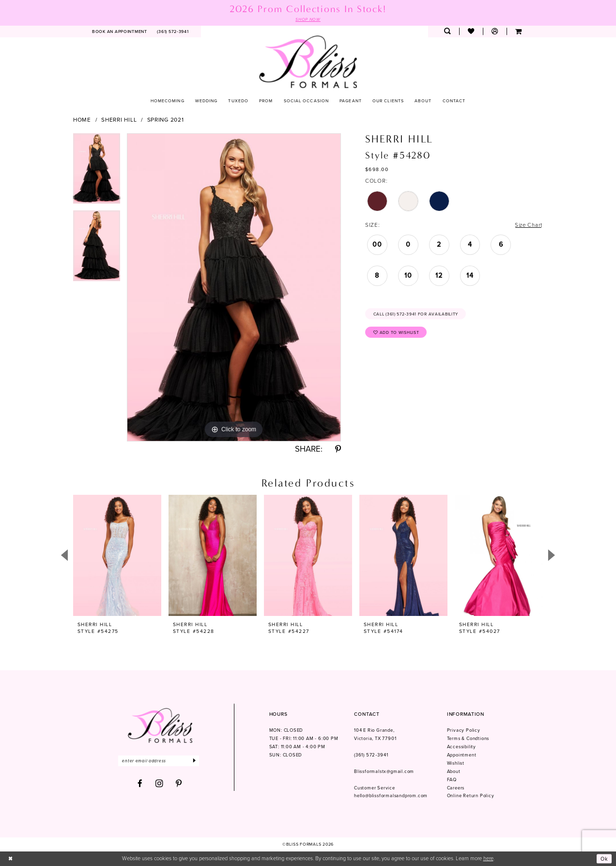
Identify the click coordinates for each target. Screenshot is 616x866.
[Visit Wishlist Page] (471, 32)
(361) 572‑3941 (371, 755)
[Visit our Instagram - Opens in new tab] (160, 784)
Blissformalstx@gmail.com (384, 772)
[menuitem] (120, 32)
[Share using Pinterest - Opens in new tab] (338, 450)
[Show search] (447, 32)
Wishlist (456, 763)
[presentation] (117, 556)
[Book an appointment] (120, 32)
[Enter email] (160, 761)
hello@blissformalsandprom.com (391, 796)
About (454, 772)
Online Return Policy (471, 796)
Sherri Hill (119, 120)
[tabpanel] (97, 172)
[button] (495, 32)
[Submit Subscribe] (197, 761)
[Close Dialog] (11, 859)
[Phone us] (173, 32)
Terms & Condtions (468, 739)
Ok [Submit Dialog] (604, 859)
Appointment (462, 755)
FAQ (452, 780)
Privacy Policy (464, 731)
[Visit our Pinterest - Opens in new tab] (179, 784)
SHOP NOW (308, 19)
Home (82, 120)
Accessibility (462, 747)
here (488, 859)
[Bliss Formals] (308, 62)
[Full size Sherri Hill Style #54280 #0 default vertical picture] (234, 287)
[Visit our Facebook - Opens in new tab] (140, 784)
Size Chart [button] (528, 225)
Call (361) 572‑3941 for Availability (417, 315)
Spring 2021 (166, 120)
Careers (456, 788)
